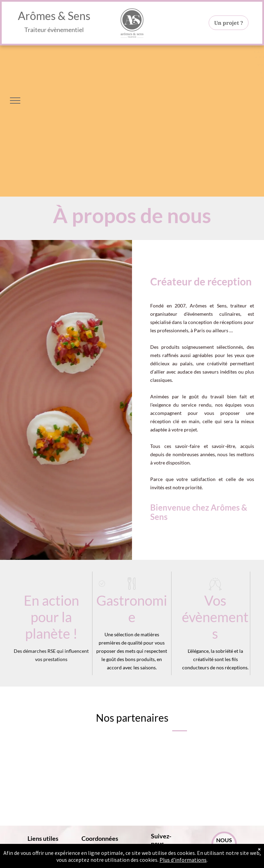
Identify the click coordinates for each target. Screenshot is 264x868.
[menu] (15, 101)
